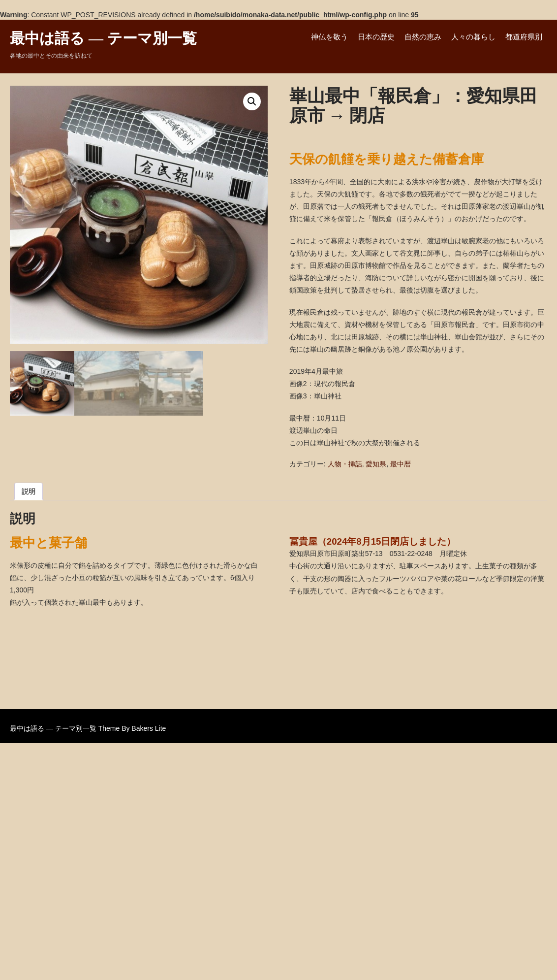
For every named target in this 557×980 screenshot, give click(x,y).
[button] (252, 101)
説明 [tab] (29, 491)
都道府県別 (524, 37)
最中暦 (401, 464)
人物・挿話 (345, 464)
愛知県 (376, 464)
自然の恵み (423, 37)
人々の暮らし (473, 37)
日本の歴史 (376, 37)
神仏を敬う (329, 37)
